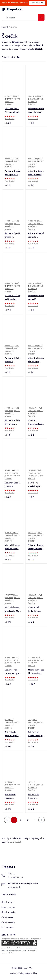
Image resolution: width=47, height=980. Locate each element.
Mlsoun (31, 657)
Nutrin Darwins (11, 470)
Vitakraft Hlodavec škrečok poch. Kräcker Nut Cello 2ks (36, 422)
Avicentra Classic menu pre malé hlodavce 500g (12, 173)
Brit (6, 720)
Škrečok (14, 27)
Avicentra (32, 96)
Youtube (11, 953)
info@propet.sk (14, 887)
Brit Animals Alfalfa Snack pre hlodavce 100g (36, 734)
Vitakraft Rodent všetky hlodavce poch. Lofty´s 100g (36, 547)
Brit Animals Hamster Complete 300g (12, 796)
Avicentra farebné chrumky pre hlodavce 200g (36, 360)
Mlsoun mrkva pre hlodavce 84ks (36, 672)
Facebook (4, 953)
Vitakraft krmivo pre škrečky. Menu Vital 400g (13, 609)
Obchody (14, 973)
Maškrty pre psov (8, 917)
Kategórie (28, 973)
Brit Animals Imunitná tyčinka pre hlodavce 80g (13, 734)
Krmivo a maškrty (12, 476)
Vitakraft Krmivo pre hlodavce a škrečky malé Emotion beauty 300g (12, 547)
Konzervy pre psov (8, 907)
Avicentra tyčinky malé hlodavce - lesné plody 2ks (36, 111)
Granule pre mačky (8, 912)
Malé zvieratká (11, 473)
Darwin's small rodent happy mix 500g (13, 672)
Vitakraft (9, 96)
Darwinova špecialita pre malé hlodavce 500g (35, 485)
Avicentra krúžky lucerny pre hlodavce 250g (12, 422)
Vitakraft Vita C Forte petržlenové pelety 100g (13, 111)
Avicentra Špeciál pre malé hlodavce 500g (13, 235)
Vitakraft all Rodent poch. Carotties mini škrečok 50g (34, 609)
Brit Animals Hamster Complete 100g (35, 796)
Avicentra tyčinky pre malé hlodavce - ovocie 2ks (36, 298)
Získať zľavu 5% (37, 3)
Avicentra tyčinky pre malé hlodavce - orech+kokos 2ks (13, 360)
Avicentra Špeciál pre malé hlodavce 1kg (36, 235)
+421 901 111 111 (16, 878)
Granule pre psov (8, 902)
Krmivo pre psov (7, 927)
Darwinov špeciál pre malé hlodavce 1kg (12, 485)
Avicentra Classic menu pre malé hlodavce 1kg (36, 173)
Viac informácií (10, 119)
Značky (21, 973)
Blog (35, 973)
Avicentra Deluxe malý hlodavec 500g (12, 298)
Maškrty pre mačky (8, 922)
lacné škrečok (15, 842)
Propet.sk (15, 9)
